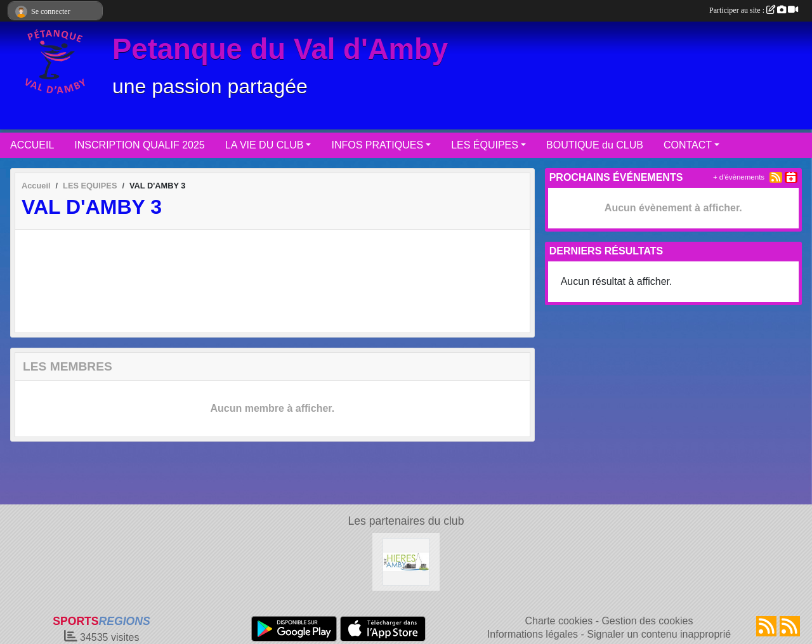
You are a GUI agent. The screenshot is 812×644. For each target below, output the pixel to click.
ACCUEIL (32, 145)
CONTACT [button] (688, 145)
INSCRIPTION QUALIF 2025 (139, 145)
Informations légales (533, 634)
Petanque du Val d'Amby (280, 49)
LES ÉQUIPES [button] (485, 145)
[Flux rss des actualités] (766, 626)
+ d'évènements (739, 177)
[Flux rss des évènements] (790, 626)
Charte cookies (559, 621)
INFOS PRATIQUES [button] (377, 145)
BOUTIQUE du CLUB (595, 145)
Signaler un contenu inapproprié (659, 634)
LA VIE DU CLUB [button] (265, 145)
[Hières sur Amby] (406, 561)
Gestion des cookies (647, 621)
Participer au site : (754, 10)
